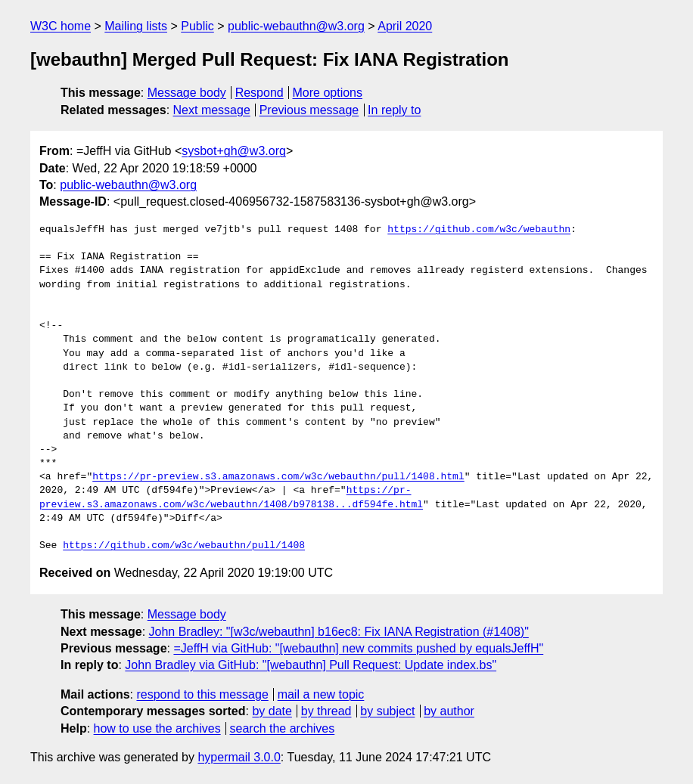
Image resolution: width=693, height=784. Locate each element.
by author (449, 711)
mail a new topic (321, 694)
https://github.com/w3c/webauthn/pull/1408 (184, 546)
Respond (259, 93)
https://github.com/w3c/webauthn (479, 230)
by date (272, 711)
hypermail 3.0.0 (239, 757)
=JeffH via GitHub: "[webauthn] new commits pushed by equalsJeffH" (358, 648)
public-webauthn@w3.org (296, 26)
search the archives (283, 728)
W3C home (61, 26)
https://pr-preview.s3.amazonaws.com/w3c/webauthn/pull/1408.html (278, 477)
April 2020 (405, 26)
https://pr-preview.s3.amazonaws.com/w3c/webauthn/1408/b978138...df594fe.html (231, 497)
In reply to (394, 110)
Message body (187, 93)
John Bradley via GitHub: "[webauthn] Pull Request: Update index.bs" (311, 665)
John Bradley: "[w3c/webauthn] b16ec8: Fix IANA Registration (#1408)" (339, 632)
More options (328, 93)
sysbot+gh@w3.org (234, 151)
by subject (387, 711)
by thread (326, 711)
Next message (212, 110)
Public (197, 26)
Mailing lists (136, 26)
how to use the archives (157, 728)
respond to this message (202, 694)
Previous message (309, 110)
